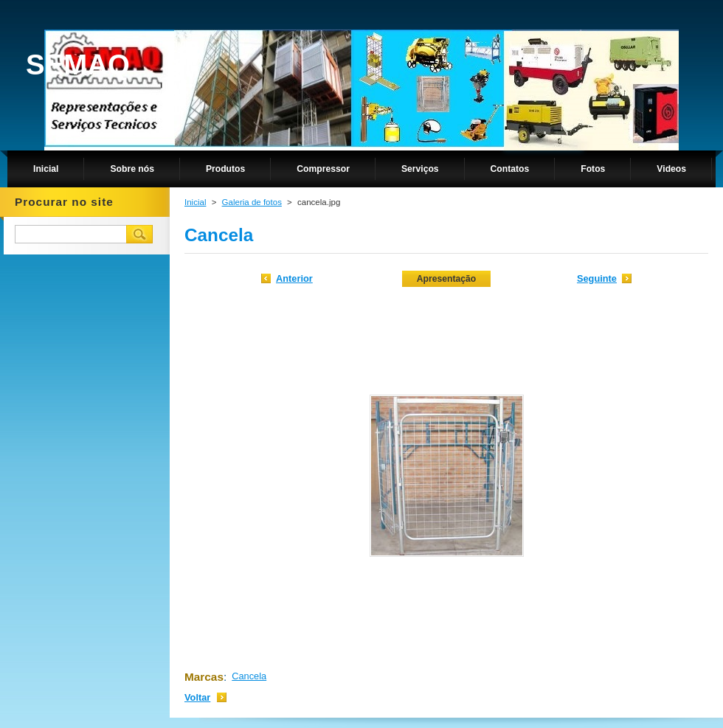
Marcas (204, 677)
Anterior (294, 278)
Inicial (195, 202)
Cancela (249, 676)
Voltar (197, 697)
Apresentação (446, 279)
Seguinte (597, 278)
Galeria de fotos (252, 202)
